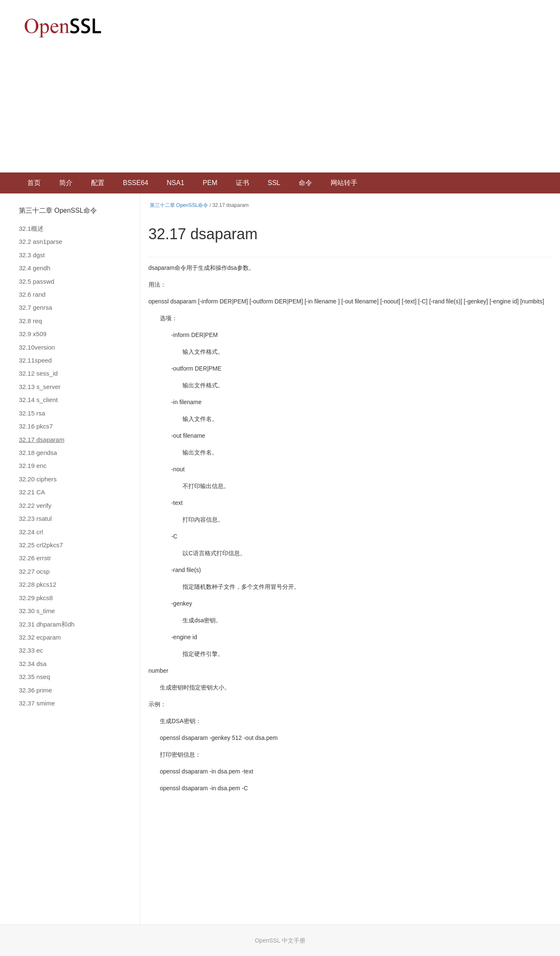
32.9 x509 (33, 334)
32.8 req (30, 321)
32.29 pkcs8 (36, 598)
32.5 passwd (36, 281)
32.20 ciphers (38, 479)
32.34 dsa (33, 664)
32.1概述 (31, 229)
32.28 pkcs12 (38, 584)
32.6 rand (32, 294)
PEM (210, 183)
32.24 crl (31, 532)
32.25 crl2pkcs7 (41, 545)
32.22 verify (35, 505)
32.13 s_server (40, 387)
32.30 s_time (37, 611)
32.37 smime (37, 703)
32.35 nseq (34, 677)
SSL (274, 183)
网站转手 (344, 183)
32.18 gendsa (38, 453)
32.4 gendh (35, 268)
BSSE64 (135, 183)
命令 (305, 183)
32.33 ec (31, 650)
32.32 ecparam (40, 637)
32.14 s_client (38, 400)
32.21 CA (32, 492)
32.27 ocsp (34, 571)
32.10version (37, 347)
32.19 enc (33, 466)
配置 (98, 183)
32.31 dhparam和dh (47, 624)
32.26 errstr (35, 558)
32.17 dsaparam (42, 440)
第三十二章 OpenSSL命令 (58, 210)
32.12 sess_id (38, 373)
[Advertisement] (280, 110)
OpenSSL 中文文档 (63, 27)
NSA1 (175, 183)
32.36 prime (35, 690)
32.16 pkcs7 (36, 426)
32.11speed (35, 360)
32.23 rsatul (35, 518)
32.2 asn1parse (40, 242)
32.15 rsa (32, 413)
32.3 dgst (32, 255)
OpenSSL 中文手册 (280, 940)
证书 (242, 183)
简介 (66, 183)
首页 (34, 183)
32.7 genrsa (35, 307)
